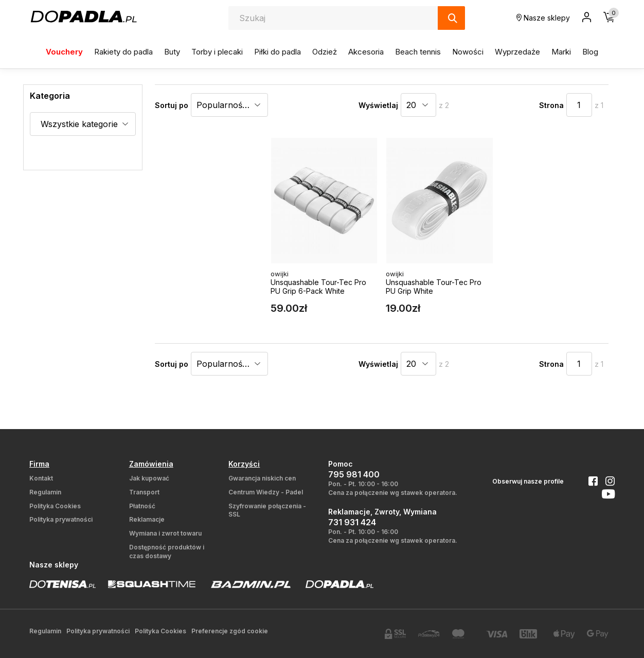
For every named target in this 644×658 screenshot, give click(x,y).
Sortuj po (172, 105)
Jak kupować (149, 478)
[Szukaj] (451, 18)
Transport (144, 492)
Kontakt (41, 478)
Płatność (142, 506)
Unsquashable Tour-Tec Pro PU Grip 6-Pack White (318, 287)
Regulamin (45, 492)
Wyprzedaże (517, 52)
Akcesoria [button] (366, 52)
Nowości (468, 52)
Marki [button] (561, 52)
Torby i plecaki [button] (217, 52)
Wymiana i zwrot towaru (165, 533)
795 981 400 (354, 474)
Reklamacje (147, 519)
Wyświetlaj (378, 105)
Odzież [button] (325, 52)
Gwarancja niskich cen (262, 478)
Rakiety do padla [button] (123, 52)
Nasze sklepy (543, 18)
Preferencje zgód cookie (230, 631)
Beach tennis (418, 52)
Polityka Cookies (55, 506)
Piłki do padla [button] (278, 52)
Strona (551, 105)
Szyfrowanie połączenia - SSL (267, 510)
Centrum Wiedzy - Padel (266, 492)
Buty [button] (172, 52)
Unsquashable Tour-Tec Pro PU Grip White (434, 287)
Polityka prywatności (61, 519)
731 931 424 (352, 522)
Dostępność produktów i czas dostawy (167, 552)
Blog (590, 52)
